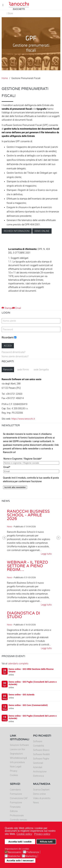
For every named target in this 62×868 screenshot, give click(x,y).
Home (5, 78)
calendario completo (18, 664)
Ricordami (8, 337)
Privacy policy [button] (42, 834)
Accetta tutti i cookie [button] (20, 842)
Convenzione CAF (19, 798)
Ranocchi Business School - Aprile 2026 (28, 515)
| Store (10, 13)
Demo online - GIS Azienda (21, 695)
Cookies (14, 775)
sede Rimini (23, 370)
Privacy (14, 771)
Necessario (14, 852)
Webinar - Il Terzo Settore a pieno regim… (27, 566)
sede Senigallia (41, 370)
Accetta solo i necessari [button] (20, 861)
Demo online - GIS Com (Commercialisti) (28, 705)
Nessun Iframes (31, 464)
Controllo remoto (18, 820)
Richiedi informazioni (17, 231)
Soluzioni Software (19, 745)
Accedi (8, 346)
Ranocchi (8, 370)
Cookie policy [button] (24, 834)
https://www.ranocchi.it (23, 419)
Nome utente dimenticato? (15, 356)
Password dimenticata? (13, 352)
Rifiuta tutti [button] (46, 842)
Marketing (31, 856)
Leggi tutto (46, 554)
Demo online (42, 231)
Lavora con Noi (18, 749)
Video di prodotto (42, 798)
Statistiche (14, 856)
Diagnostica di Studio (23, 615)
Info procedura (17, 762)
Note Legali (16, 767)
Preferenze (33, 852)
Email (17, 308)
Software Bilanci (41, 750)
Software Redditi (41, 754)
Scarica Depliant (41, 790)
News (10, 527)
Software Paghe (41, 759)
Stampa (7, 308)
